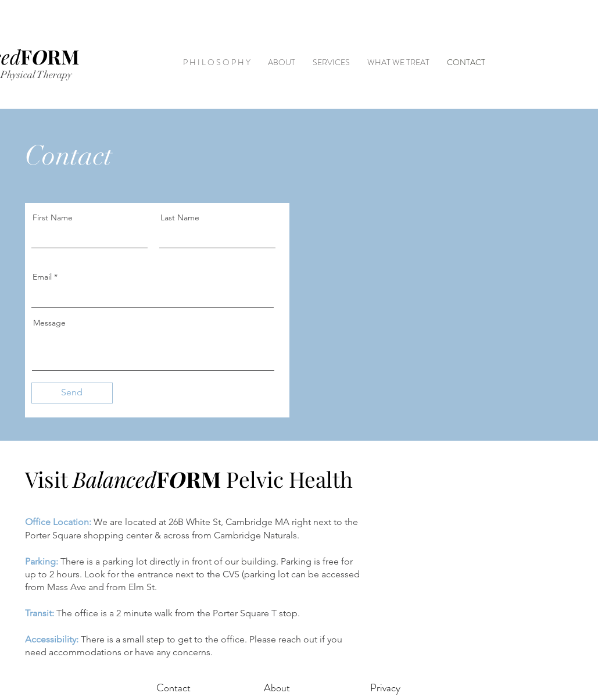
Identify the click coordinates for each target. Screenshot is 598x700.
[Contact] (174, 688)
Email (42, 277)
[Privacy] (385, 688)
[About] (277, 688)
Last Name (180, 217)
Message (49, 323)
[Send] (72, 393)
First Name (53, 217)
